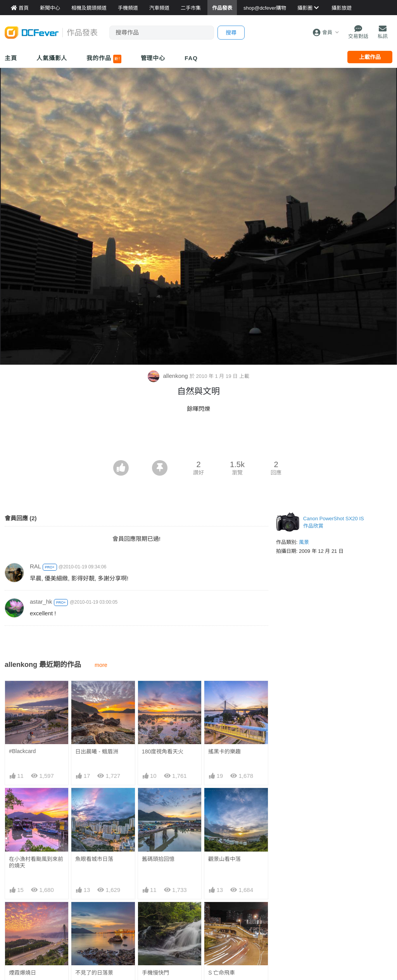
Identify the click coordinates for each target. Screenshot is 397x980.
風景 (304, 542)
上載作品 (370, 57)
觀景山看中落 (224, 859)
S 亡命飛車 (222, 973)
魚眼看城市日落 (94, 859)
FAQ (191, 58)
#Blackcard (22, 751)
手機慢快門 (155, 973)
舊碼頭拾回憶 (158, 859)
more (101, 665)
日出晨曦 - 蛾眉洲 (97, 751)
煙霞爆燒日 (22, 973)
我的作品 (104, 59)
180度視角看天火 (163, 751)
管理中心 (153, 58)
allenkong (169, 376)
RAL (35, 566)
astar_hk (41, 602)
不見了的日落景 (94, 973)
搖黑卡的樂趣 (224, 751)
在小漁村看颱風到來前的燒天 (36, 862)
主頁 (11, 58)
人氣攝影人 (52, 58)
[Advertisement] (198, 439)
